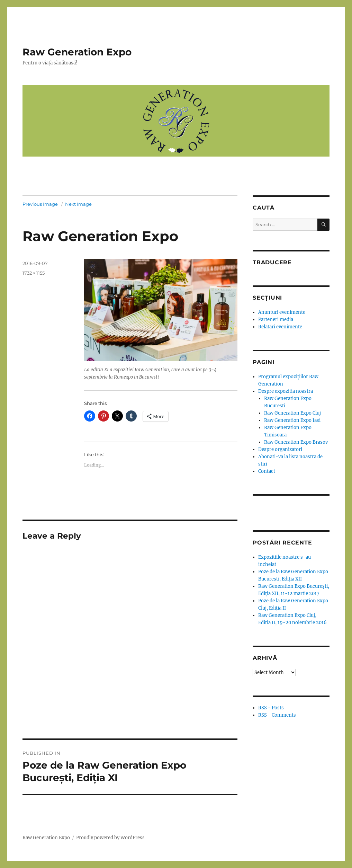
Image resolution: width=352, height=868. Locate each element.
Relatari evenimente (280, 327)
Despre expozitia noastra (286, 391)
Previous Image (40, 204)
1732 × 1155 (34, 273)
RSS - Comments (277, 715)
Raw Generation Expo (77, 52)
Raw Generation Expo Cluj (292, 413)
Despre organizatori (280, 449)
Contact (267, 471)
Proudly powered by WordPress (110, 838)
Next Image (78, 204)
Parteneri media (276, 320)
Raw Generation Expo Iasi (292, 420)
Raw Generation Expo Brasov (296, 442)
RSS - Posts (271, 708)
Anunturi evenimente (282, 312)
